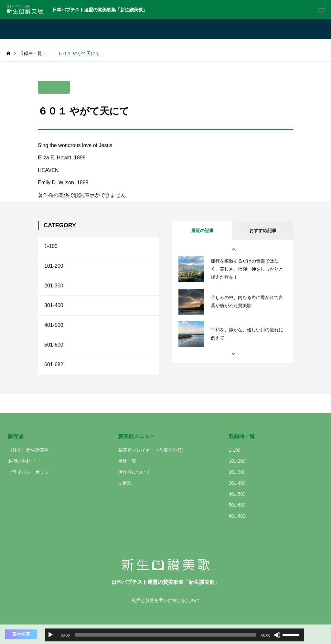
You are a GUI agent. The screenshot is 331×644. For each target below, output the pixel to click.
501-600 (54, 345)
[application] (175, 635)
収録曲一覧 (242, 436)
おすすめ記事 (263, 231)
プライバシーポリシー (31, 472)
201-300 (54, 286)
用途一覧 (127, 461)
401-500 (54, 325)
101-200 (54, 266)
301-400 (54, 305)
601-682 (54, 365)
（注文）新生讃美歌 (28, 450)
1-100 (51, 246)
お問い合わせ (22, 461)
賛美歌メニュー (136, 436)
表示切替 (21, 634)
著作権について (134, 472)
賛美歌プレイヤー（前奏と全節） (152, 450)
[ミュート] (277, 635)
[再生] (50, 635)
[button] (234, 250)
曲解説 (125, 483)
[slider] (166, 635)
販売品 (16, 436)
